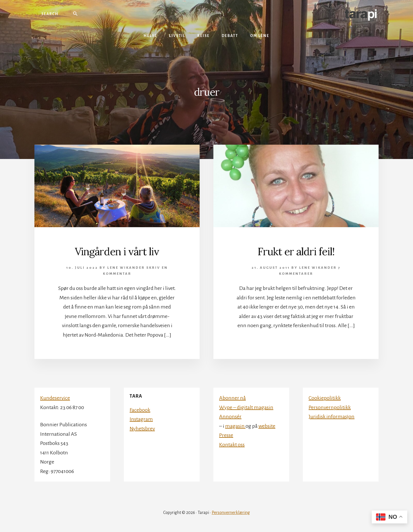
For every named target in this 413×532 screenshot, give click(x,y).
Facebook (140, 410)
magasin (235, 426)
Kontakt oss (232, 445)
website (267, 426)
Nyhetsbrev (142, 429)
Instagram (141, 419)
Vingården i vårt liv (117, 252)
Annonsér (230, 417)
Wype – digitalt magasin (246, 407)
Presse (226, 435)
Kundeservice (55, 398)
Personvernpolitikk (330, 407)
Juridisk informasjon (332, 417)
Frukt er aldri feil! (296, 252)
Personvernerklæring (231, 513)
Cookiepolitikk (325, 398)
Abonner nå (232, 398)
